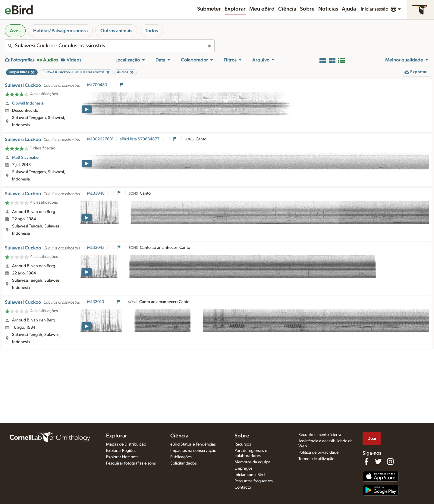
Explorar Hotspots (122, 457)
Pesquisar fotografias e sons (131, 463)
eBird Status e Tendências (193, 444)
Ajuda (349, 9)
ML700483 (97, 85)
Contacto (243, 487)
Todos (151, 31)
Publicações (181, 457)
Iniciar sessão (374, 9)
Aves (15, 31)
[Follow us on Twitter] (378, 462)
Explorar (235, 9)
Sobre (307, 9)
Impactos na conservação (193, 451)
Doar (372, 438)
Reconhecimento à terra (320, 435)
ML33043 (96, 248)
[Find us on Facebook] (366, 462)
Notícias (328, 9)
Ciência (287, 9)
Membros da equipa (252, 462)
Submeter (209, 9)
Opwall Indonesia (28, 103)
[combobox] (110, 46)
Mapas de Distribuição (126, 444)
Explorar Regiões (121, 451)
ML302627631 (100, 139)
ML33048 (96, 193)
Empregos (244, 468)
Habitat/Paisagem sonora (60, 31)
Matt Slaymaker (26, 158)
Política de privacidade (318, 452)
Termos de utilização (316, 459)
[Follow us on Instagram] (390, 462)
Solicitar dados (184, 463)
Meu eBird (262, 9)
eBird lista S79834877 (140, 139)
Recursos (243, 444)
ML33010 (96, 302)
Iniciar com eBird (250, 475)
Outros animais (116, 31)
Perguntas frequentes (254, 481)
